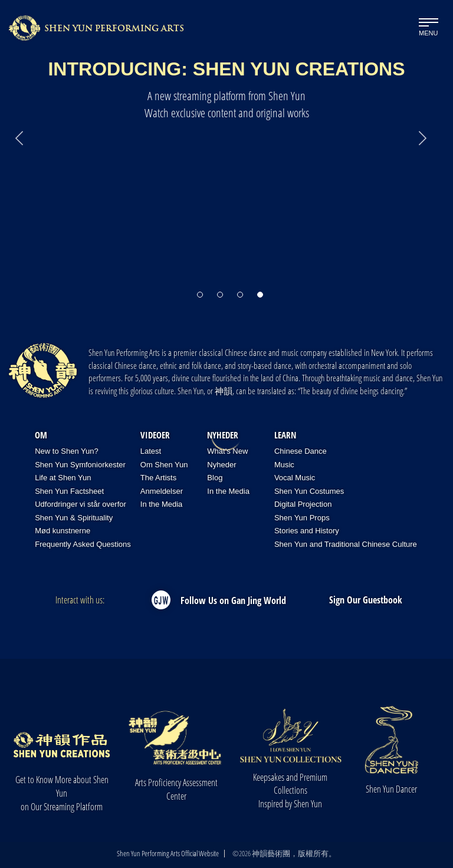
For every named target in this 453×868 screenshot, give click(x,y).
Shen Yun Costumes (309, 491)
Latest (151, 451)
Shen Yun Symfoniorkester (80, 465)
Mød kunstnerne (63, 531)
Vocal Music (295, 478)
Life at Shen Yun (63, 478)
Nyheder (223, 435)
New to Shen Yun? (66, 451)
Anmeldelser (162, 491)
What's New (227, 451)
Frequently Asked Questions (83, 544)
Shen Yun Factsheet (69, 491)
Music (284, 465)
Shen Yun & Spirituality (74, 518)
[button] (200, 289)
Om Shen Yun (164, 465)
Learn (285, 435)
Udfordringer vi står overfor (81, 504)
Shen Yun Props (302, 518)
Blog (215, 478)
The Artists (158, 478)
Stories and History (307, 531)
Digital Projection (303, 504)
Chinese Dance (301, 451)
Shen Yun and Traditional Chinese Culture (346, 544)
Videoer (155, 435)
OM (41, 435)
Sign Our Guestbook (366, 600)
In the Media (162, 504)
